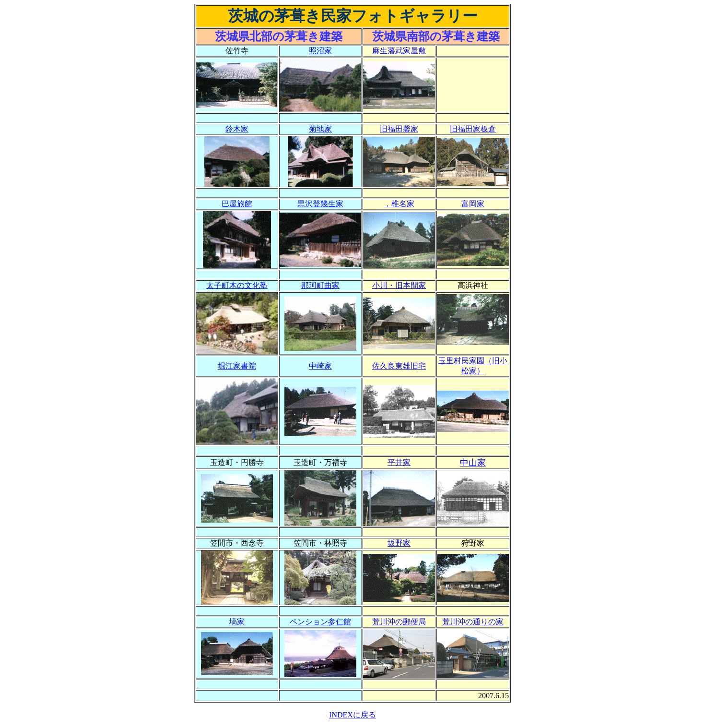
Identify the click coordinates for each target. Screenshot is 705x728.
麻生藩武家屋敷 (399, 51)
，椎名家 (399, 204)
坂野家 (399, 543)
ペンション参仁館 (320, 622)
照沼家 (320, 51)
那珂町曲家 (320, 285)
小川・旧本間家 (399, 285)
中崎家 (320, 366)
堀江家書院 (237, 366)
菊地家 (320, 129)
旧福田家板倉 (473, 129)
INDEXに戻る (352, 715)
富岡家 (473, 204)
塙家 (237, 622)
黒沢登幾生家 (320, 204)
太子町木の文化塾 (237, 285)
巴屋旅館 (237, 204)
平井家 (399, 462)
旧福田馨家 (399, 129)
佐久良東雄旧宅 (399, 366)
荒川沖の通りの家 (473, 622)
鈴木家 (237, 129)
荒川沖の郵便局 (399, 622)
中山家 (473, 463)
